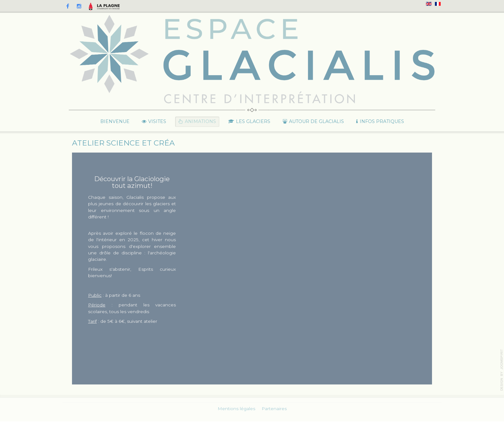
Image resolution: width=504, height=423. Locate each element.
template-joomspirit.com (502, 370)
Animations (200, 121)
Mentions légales (236, 408)
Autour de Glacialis (316, 121)
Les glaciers (253, 121)
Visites (157, 121)
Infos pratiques (382, 121)
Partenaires (274, 408)
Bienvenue (115, 121)
